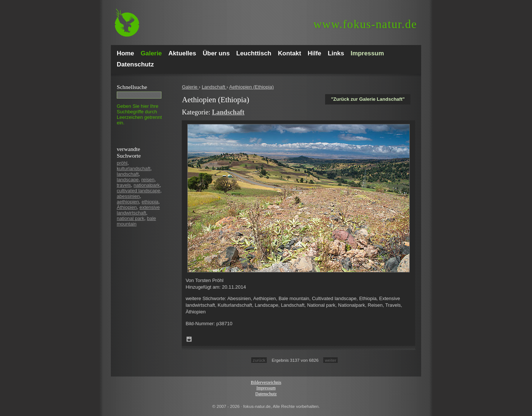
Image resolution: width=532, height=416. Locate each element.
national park (130, 218)
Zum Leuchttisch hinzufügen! (189, 339)
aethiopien (128, 202)
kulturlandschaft (134, 169)
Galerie (190, 87)
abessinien (128, 196)
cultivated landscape (139, 191)
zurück (259, 360)
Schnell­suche (132, 87)
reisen (148, 180)
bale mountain (136, 221)
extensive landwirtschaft (138, 210)
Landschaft (214, 87)
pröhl (122, 163)
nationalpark (147, 185)
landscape (128, 180)
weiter (330, 360)
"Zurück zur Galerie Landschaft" (368, 99)
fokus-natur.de (365, 24)
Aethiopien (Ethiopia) (251, 87)
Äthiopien (127, 207)
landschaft (128, 174)
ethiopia (150, 202)
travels (124, 185)
